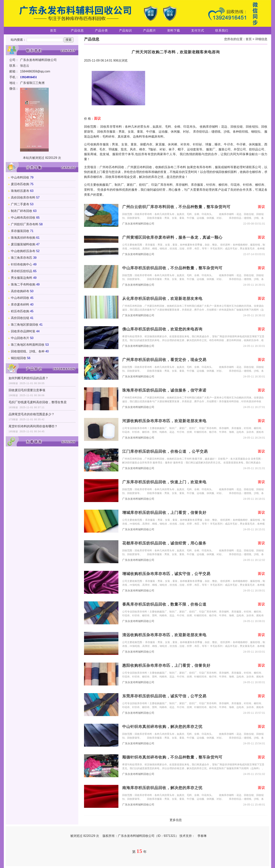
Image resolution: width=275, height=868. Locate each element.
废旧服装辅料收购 (23, 244)
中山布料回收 (20, 177)
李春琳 (202, 836)
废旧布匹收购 (20, 184)
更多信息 (176, 820)
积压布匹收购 (20, 311)
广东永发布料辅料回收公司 (138, 224)
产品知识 (125, 30)
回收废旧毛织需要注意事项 (27, 390)
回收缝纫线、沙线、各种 (28, 351)
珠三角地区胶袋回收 (25, 325)
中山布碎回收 (20, 298)
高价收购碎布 (20, 291)
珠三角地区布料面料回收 (28, 345)
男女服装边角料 (22, 278)
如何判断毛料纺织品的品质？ (28, 378)
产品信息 (77, 30)
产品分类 (101, 30)
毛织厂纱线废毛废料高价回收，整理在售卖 (38, 402)
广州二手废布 (20, 204)
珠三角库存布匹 (22, 258)
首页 (53, 30)
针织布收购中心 (22, 264)
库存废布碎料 (20, 305)
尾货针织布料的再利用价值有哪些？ (33, 426)
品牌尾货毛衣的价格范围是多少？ (32, 414)
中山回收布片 (20, 338)
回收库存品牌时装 (23, 331)
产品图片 (150, 30)
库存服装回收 (20, 231)
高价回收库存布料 (23, 198)
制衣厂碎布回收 (22, 211)
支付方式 (198, 30)
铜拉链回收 (19, 358)
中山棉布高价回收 (23, 218)
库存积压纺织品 (22, 271)
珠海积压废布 (20, 191)
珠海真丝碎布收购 (23, 238)
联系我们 (222, 30)
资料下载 (174, 30)
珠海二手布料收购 (23, 284)
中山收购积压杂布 (23, 251)
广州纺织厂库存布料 (25, 224)
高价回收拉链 (20, 318)
